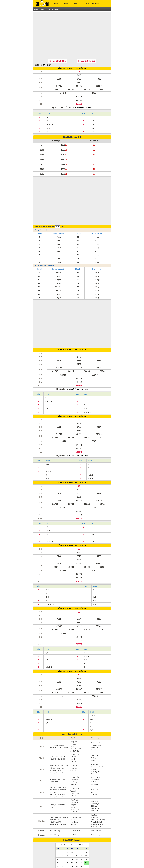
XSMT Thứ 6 (95, 749)
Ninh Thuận (95, 753)
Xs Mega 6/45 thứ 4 (56, 732)
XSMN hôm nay (76, 789)
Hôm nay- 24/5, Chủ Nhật (86, 50)
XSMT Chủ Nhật (97, 786)
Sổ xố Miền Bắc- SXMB (58, 738)
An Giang (74, 741)
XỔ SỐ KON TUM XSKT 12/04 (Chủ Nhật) (72, 567)
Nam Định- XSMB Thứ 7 (58, 764)
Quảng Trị (94, 743)
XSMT (76, 4)
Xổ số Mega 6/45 (56, 729)
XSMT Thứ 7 (95, 770)
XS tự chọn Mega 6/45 (57, 753)
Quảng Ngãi (95, 762)
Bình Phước (74, 759)
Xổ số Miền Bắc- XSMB (58, 718)
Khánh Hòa (95, 723)
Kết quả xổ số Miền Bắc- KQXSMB (58, 750)
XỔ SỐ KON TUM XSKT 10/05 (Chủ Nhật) (72, 309)
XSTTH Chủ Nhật (97, 783)
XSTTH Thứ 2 (96, 706)
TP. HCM (73, 705)
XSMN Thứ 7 (75, 771)
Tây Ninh (73, 743)
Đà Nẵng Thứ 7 (96, 767)
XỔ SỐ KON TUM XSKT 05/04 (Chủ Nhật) (72, 630)
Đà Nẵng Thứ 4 (96, 730)
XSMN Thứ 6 (75, 748)
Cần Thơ (73, 729)
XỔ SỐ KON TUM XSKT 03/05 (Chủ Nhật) (72, 375)
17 (86, 818)
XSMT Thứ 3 (95, 714)
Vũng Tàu (74, 720)
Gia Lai (93, 751)
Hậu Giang (74, 761)
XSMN (66, 4)
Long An (73, 764)
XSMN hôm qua (76, 794)
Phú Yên (94, 709)
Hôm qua (42, 794)
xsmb (50, 862)
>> (75, 804)
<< (62, 804)
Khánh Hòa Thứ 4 (97, 726)
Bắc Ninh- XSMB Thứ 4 (58, 727)
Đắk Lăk (94, 719)
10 (86, 814)
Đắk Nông (94, 760)
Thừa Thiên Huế (97, 704)
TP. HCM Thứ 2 (76, 708)
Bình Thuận (74, 738)
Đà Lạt (73, 779)
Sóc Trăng (74, 732)
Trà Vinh (73, 750)
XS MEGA (96, 4)
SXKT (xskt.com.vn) (78, 414)
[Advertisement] (72, 30)
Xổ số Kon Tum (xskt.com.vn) (78, 96)
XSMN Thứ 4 (75, 725)
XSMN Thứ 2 (75, 710)
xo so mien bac (69, 862)
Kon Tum (94, 774)
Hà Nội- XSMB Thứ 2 (57, 704)
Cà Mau (73, 703)
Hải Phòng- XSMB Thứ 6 (58, 746)
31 (86, 825)
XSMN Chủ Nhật (76, 776)
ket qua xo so (43, 862)
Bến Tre (73, 715)
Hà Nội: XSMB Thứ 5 (57, 741)
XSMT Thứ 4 (95, 733)
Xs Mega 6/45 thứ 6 (56, 756)
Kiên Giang (74, 781)
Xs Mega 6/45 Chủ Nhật (58, 783)
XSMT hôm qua (96, 794)
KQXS (37, 54)
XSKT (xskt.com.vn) (78, 348)
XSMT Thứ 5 (95, 736)
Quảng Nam (95, 717)
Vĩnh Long (74, 755)
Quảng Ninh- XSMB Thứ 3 (59, 715)
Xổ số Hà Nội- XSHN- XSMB (59, 725)
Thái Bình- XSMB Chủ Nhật (59, 776)
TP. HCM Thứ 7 (76, 768)
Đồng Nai (74, 727)
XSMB (56, 4)
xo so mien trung (80, 862)
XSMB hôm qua (55, 794)
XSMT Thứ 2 (95, 702)
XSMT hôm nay (96, 789)
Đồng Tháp (74, 701)
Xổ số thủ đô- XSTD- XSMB (59, 706)
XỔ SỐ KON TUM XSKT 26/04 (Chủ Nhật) (72, 441)
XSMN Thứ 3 (75, 713)
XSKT (49, 54)
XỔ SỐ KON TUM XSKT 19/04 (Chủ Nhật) (72, 504)
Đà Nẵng (94, 728)
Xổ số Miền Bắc (55, 779)
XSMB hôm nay (55, 789)
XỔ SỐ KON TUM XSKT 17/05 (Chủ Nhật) (72, 57)
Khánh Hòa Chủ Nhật (98, 779)
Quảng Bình (95, 738)
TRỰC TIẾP (89, 857)
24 (86, 822)
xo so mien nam (58, 862)
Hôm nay (42, 790)
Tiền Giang (74, 783)
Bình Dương (74, 752)
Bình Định (94, 741)
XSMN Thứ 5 (75, 736)
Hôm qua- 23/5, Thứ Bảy (58, 50)
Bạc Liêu (73, 718)
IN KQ (78, 857)
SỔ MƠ (86, 4)
